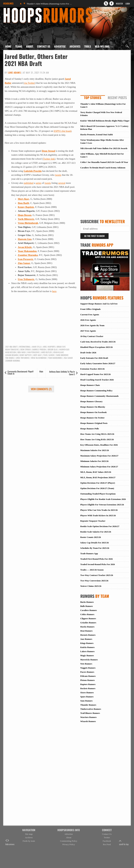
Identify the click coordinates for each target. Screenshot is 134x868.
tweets (58, 175)
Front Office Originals (91, 309)
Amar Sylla (37, 347)
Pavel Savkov (49, 355)
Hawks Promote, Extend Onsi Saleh (97, 135)
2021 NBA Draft (11, 347)
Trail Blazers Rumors (90, 713)
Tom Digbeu (10, 358)
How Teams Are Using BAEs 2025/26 (97, 439)
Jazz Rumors (86, 639)
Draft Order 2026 (88, 353)
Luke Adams (14, 72)
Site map (29, 834)
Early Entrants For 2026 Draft (94, 358)
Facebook (107, 841)
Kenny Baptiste (26, 207)
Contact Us (44, 46)
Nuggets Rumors (88, 668)
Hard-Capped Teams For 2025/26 (96, 374)
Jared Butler (46, 352)
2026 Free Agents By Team (92, 325)
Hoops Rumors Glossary (92, 401)
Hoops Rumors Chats (90, 385)
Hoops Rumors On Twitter (93, 418)
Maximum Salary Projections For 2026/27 (99, 456)
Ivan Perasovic (26, 259)
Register (119, 4)
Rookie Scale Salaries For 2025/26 (96, 532)
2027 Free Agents (88, 331)
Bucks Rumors (87, 602)
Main (41, 371)
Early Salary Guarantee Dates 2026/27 (98, 363)
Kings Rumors (87, 643)
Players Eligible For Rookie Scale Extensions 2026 (103, 499)
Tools (88, 46)
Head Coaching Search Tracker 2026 (97, 380)
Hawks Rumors (87, 627)
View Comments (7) (41, 389)
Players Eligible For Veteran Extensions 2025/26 (102, 505)
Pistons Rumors (88, 680)
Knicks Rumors (88, 647)
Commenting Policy (69, 841)
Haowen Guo (25, 239)
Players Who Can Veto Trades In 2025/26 (99, 510)
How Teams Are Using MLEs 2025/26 (97, 434)
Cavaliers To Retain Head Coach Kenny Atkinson (103, 168)
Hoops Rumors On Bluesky (93, 407)
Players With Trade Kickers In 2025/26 (98, 515)
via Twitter (29, 83)
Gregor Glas (53, 350)
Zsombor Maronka (28, 255)
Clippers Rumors (88, 618)
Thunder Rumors (88, 705)
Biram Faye (61, 347)
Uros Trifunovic (26, 279)
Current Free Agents (90, 315)
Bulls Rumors (87, 606)
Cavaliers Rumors (89, 610)
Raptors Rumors (88, 684)
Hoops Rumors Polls (90, 429)
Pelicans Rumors (88, 676)
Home (8, 46)
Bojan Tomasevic (12, 350)
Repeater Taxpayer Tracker (93, 521)
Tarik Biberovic (26, 219)
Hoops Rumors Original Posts (94, 423)
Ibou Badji (23, 203)
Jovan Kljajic (58, 352)
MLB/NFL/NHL (102, 46)
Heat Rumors (87, 631)
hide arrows (10, 842)
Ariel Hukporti (49, 347)
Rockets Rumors (88, 688)
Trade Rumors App (89, 553)
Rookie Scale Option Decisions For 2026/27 (100, 526)
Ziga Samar (24, 263)
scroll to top (124, 842)
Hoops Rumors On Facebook (94, 412)
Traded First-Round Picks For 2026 (97, 559)
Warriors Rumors (88, 717)
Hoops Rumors (12, 9)
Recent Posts (117, 98)
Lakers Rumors (88, 651)
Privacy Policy (69, 844)
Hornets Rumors (88, 635)
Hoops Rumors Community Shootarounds (99, 396)
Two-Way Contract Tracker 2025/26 (97, 575)
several (62, 183)
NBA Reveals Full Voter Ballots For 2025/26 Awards (104, 148)
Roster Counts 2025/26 (91, 537)
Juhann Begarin (12, 355)
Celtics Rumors (87, 614)
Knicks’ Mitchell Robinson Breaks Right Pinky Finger (105, 121)
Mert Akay (37, 355)
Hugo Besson (25, 215)
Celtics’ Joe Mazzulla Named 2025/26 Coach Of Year (104, 162)
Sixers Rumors (87, 693)
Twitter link (49, 159)
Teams (19, 46)
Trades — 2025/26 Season (92, 570)
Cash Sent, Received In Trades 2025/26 (98, 342)
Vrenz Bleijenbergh (28, 223)
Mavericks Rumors (89, 660)
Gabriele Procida (33, 171)
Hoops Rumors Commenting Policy (96, 391)
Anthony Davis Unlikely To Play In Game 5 (62, 373)
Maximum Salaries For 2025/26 (95, 450)
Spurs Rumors (87, 697)
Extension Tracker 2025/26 (93, 369)
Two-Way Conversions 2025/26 (94, 581)
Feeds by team (29, 841)
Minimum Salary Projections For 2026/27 (99, 467)
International (25, 347)
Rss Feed (107, 844)
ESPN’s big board (63, 131)
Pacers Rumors (87, 672)
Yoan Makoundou (27, 251)
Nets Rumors (86, 664)
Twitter (107, 837)
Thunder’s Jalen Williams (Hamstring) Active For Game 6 (50, 4)
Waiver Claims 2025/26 (91, 586)
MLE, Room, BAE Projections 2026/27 (98, 477)
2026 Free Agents (88, 320)
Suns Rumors (87, 701)
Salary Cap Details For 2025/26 (95, 543)
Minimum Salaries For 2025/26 (94, 461)
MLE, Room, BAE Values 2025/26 (96, 472)
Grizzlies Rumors (88, 623)
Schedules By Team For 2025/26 (95, 548)
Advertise (60, 46)
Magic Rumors (87, 655)
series (39, 183)
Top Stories (93, 98)
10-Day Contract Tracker (92, 336)
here (54, 291)
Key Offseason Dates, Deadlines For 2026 (99, 445)
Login (128, 4)
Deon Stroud (48, 151)
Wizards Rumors (88, 721)
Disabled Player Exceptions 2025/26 (97, 347)
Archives (75, 46)
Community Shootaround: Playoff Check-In (21, 372)
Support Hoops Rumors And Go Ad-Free (99, 304)
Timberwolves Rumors (91, 709)
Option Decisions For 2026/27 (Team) (97, 488)
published (29, 183)
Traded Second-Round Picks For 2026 (98, 564)
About (30, 46)
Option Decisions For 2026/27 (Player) (98, 483)
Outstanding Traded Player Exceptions (98, 494)
